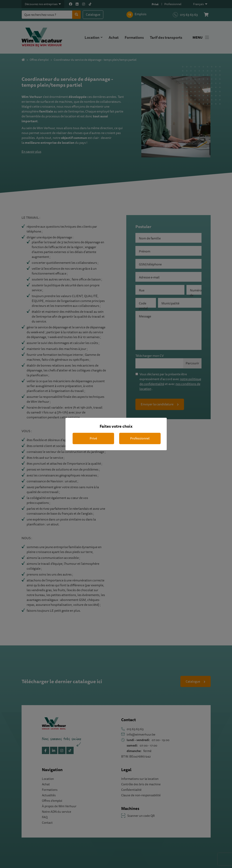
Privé (93, 438)
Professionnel (140, 438)
